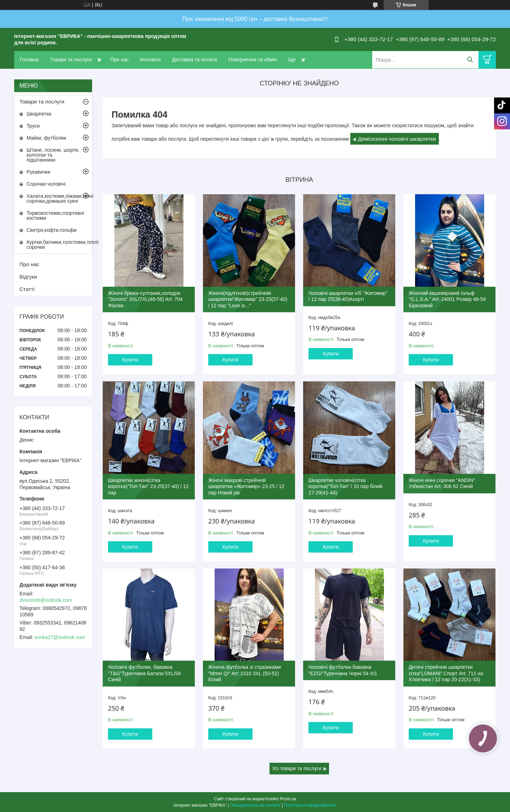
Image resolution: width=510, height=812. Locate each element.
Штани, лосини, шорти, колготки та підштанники (53, 155)
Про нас (119, 60)
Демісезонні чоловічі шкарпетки (397, 139)
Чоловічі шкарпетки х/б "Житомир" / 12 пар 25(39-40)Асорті (348, 296)
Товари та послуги (71, 60)
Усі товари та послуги (297, 768)
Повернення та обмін (253, 60)
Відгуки (28, 277)
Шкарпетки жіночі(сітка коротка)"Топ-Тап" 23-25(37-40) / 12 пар (148, 486)
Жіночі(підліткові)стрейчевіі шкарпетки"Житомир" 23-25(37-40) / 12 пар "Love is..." (248, 299)
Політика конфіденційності (310, 805)
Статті (27, 289)
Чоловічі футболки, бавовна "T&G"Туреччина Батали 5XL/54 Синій (144, 673)
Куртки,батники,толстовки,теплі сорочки (59, 245)
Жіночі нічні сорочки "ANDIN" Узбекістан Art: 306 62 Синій (442, 483)
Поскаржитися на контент (255, 805)
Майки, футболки (46, 138)
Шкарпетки (39, 114)
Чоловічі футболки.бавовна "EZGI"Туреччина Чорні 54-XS (343, 670)
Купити (130, 360)
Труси (33, 126)
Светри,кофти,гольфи (52, 230)
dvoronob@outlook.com (46, 600)
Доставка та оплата (195, 60)
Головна (29, 60)
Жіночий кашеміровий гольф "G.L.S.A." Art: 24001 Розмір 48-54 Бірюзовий (447, 299)
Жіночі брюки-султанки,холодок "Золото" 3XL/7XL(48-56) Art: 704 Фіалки (145, 299)
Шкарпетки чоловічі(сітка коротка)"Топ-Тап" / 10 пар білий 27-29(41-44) (345, 486)
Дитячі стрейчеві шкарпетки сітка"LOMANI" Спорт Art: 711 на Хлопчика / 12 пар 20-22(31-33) (446, 673)
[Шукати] (470, 60)
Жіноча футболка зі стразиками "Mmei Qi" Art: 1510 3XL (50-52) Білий (245, 673)
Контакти (150, 60)
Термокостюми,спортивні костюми (55, 215)
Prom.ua (288, 799)
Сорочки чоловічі (46, 184)
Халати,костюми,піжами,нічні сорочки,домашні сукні (59, 198)
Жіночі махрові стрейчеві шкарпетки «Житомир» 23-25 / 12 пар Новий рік (246, 486)
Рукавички (38, 172)
